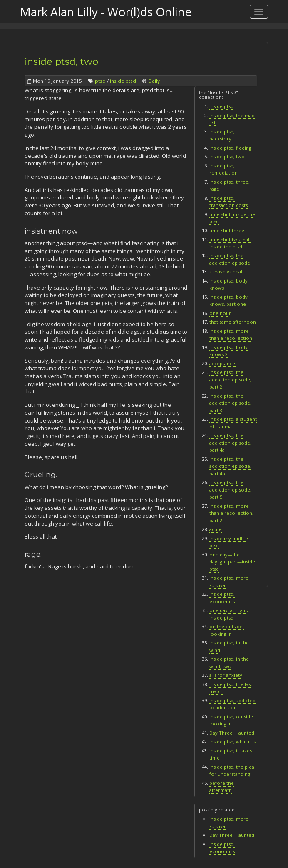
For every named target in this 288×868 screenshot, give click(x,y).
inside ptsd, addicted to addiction (232, 704)
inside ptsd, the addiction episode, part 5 (230, 489)
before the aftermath (222, 787)
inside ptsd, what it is (232, 741)
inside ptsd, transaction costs (228, 202)
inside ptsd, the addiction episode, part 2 (230, 379)
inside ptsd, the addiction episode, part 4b (230, 466)
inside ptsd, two (61, 61)
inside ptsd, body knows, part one (228, 301)
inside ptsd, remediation (223, 169)
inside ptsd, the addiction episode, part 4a (230, 443)
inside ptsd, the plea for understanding (232, 771)
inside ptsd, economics (222, 848)
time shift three (227, 230)
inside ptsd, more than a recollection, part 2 (231, 513)
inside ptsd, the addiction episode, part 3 (230, 403)
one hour (220, 313)
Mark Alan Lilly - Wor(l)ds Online (106, 12)
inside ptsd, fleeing (230, 148)
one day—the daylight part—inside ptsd (232, 562)
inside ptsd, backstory (222, 135)
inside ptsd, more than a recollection (231, 335)
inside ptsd (123, 81)
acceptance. (223, 363)
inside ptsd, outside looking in (231, 720)
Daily (154, 81)
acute (216, 529)
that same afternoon (233, 322)
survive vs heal (226, 272)
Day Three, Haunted (232, 733)
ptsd (100, 81)
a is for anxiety (226, 675)
